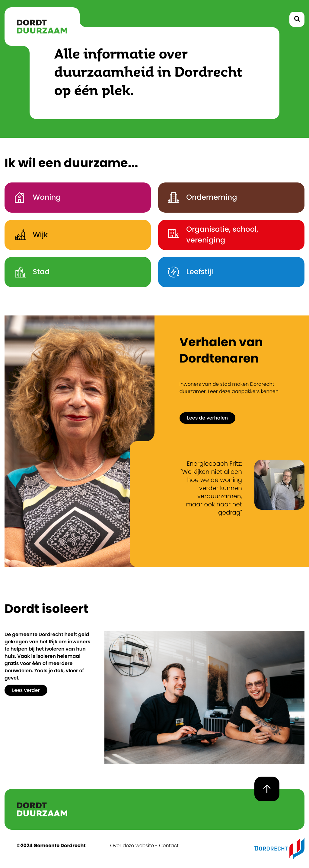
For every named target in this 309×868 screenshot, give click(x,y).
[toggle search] (297, 19)
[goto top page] (267, 789)
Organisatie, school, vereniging (210, 235)
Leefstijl (187, 272)
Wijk (28, 235)
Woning (34, 197)
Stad (29, 272)
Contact (169, 846)
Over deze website (132, 846)
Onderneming (199, 197)
